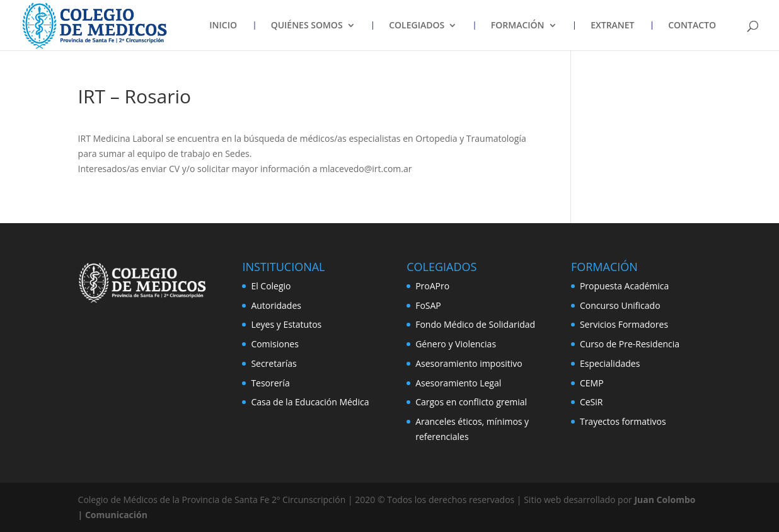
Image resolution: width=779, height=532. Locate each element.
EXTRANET (612, 26)
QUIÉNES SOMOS (307, 26)
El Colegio (271, 286)
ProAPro (432, 286)
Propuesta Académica (624, 286)
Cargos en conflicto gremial (471, 402)
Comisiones (274, 344)
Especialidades (610, 363)
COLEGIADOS (417, 26)
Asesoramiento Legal (458, 383)
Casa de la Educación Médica (310, 402)
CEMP (592, 383)
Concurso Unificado (620, 305)
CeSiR (591, 402)
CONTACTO (692, 26)
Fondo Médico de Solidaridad (475, 324)
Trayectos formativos (623, 421)
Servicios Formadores (624, 324)
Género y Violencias (456, 344)
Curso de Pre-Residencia (630, 344)
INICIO (223, 26)
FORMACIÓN (518, 26)
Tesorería (270, 383)
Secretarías (274, 363)
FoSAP (428, 305)
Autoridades (276, 305)
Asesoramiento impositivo (469, 363)
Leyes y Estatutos (286, 324)
